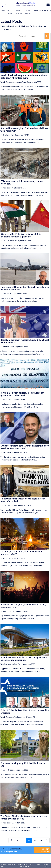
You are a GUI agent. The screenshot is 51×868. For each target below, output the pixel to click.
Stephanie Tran (20, 82)
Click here (25, 26)
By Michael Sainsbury (8, 241)
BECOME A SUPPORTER (45, 850)
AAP (15, 505)
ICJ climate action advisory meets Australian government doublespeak (22, 394)
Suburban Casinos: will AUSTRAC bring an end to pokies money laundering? (24, 659)
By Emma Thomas (7, 347)
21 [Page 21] (23, 840)
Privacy (47, 867)
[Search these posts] (31, 36)
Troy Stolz (4, 664)
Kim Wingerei (5, 505)
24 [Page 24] (41, 840)
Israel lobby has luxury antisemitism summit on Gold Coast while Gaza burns (24, 77)
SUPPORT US (46, 11)
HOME (3, 11)
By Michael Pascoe (8, 770)
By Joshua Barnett (8, 611)
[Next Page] (47, 840)
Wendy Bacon (6, 82)
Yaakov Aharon (20, 717)
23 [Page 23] (35, 840)
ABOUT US (37, 11)
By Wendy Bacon (7, 452)
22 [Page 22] (29, 840)
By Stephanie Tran (7, 135)
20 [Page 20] (17, 840)
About (39, 865)
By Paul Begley (6, 294)
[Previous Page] (11, 840)
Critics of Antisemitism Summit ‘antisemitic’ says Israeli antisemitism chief (25, 447)
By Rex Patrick (6, 188)
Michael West (17, 664)
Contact (45, 865)
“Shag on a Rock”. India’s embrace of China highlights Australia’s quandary (21, 235)
